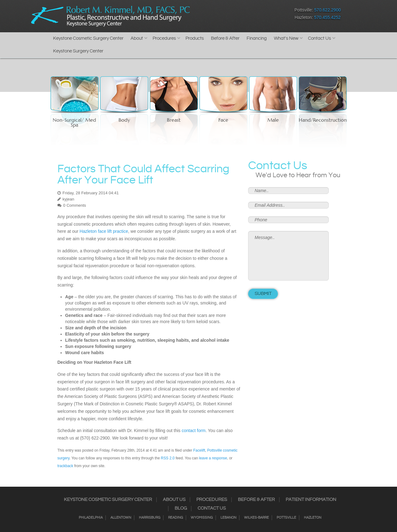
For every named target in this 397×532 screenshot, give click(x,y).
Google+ (250, 15)
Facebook (206, 15)
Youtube (261, 15)
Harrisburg (150, 518)
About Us (174, 500)
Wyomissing (202, 518)
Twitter (228, 15)
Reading (176, 518)
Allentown (121, 518)
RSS (239, 15)
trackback (65, 466)
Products (195, 38)
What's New (286, 38)
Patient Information (311, 500)
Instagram (217, 15)
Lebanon (228, 518)
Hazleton (313, 518)
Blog (181, 508)
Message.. (288, 256)
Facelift (199, 450)
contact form (194, 431)
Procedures (164, 38)
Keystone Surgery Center (78, 51)
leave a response (213, 458)
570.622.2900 (328, 10)
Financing (257, 38)
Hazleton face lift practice (104, 231)
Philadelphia (91, 518)
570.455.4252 (328, 17)
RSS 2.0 (168, 458)
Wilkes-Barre (256, 518)
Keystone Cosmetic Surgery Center (88, 38)
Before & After (225, 38)
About (137, 38)
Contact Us (319, 38)
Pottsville (286, 518)
